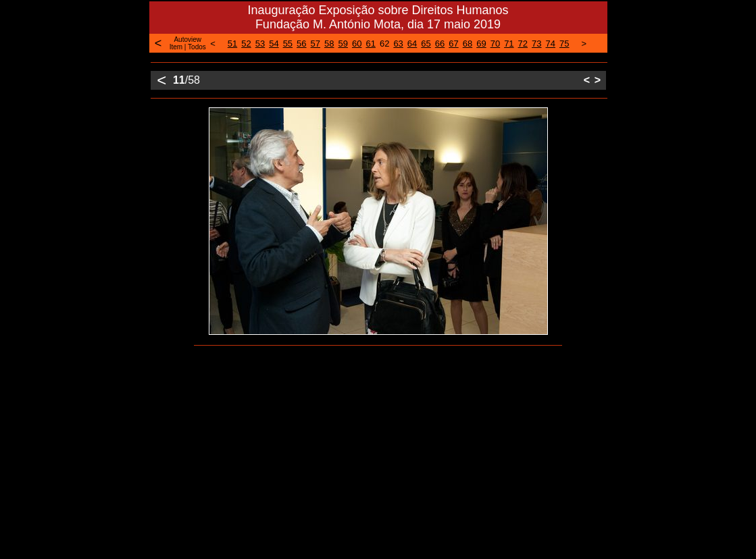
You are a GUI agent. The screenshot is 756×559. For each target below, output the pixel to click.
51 (232, 44)
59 (343, 44)
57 (316, 44)
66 (440, 44)
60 (357, 44)
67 (453, 44)
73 (536, 44)
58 (329, 44)
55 (288, 44)
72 (523, 44)
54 (274, 44)
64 (412, 44)
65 (426, 44)
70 (495, 44)
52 (246, 44)
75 (564, 44)
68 (468, 44)
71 (509, 44)
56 (301, 44)
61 (370, 44)
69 (481, 44)
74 (551, 44)
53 (260, 44)
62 (384, 44)
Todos (197, 47)
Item (176, 47)
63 (398, 44)
